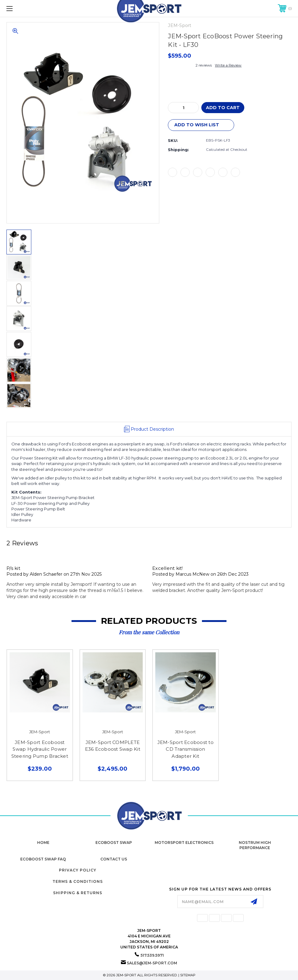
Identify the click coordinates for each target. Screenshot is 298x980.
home (43, 843)
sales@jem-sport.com (152, 963)
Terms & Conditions (78, 881)
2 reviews (204, 65)
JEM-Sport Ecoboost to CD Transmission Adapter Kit (186, 749)
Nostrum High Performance (255, 845)
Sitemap (188, 975)
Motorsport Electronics (184, 843)
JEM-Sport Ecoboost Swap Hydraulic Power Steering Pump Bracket (40, 749)
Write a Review (228, 65)
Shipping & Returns (78, 893)
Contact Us (114, 859)
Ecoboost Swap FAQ (43, 859)
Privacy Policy (78, 870)
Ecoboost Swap (114, 843)
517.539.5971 (152, 955)
